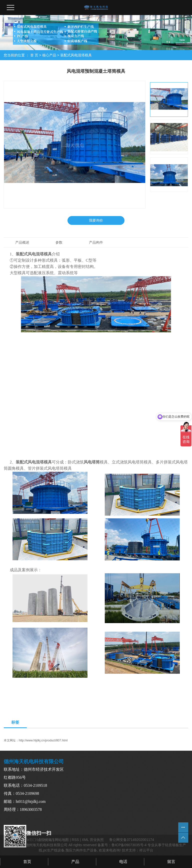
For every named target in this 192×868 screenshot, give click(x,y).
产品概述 (22, 242)
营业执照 (97, 840)
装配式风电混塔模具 (76, 55)
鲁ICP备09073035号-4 (129, 845)
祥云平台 (146, 850)
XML (85, 840)
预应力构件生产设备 (81, 850)
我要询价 (96, 220)
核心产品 (49, 55)
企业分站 (45, 840)
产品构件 (96, 242)
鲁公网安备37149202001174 (132, 840)
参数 (59, 242)
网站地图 (62, 840)
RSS (75, 840)
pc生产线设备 (54, 850)
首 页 (34, 55)
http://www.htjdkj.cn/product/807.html (43, 740)
